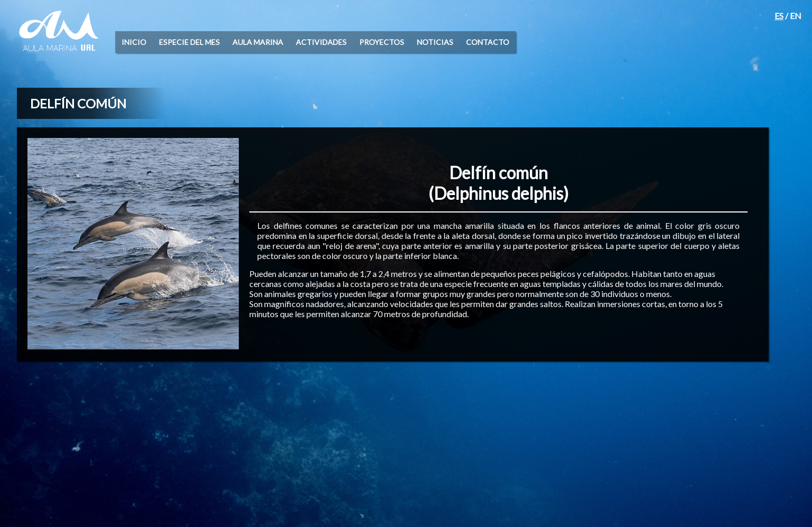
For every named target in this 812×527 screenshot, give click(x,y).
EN (796, 16)
